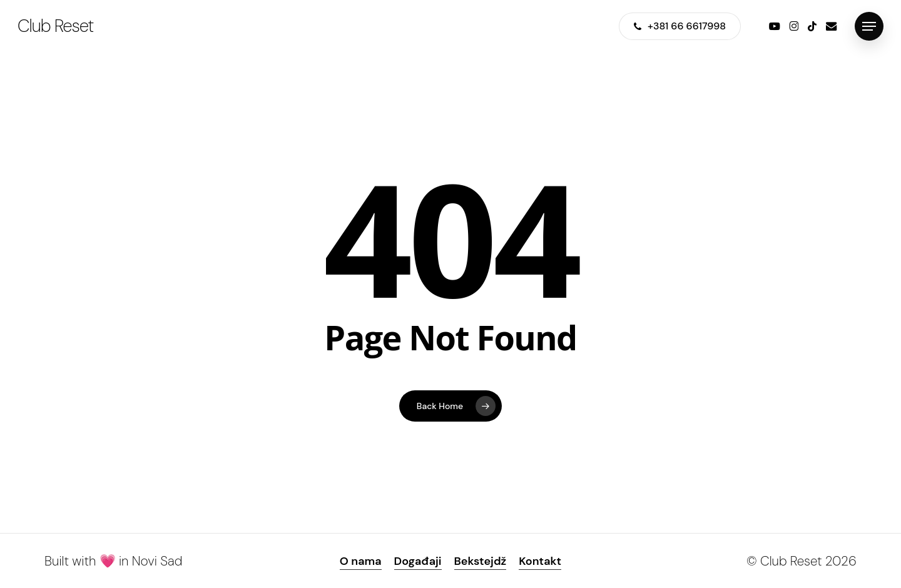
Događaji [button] (418, 561)
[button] (869, 27)
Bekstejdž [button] (481, 561)
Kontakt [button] (540, 561)
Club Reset (55, 26)
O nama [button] (361, 561)
